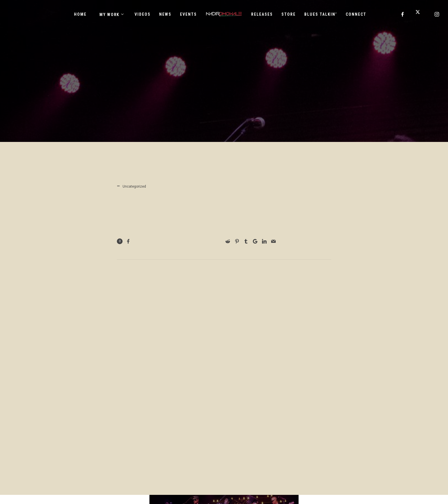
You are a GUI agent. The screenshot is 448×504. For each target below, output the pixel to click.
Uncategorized (134, 186)
